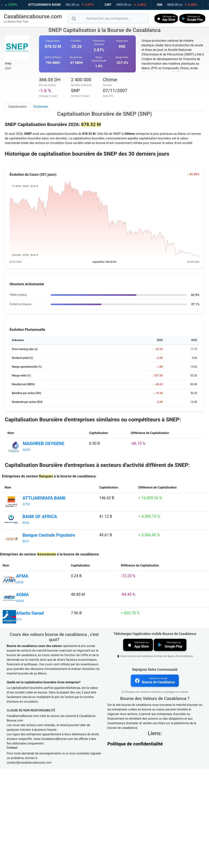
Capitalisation (17, 106)
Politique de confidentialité (135, 842)
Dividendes (41, 106)
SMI (170, 5)
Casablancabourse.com (33, 16)
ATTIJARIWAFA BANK (55, 5)
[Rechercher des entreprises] (107, 18)
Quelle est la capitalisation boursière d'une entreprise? (44, 781)
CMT (119, 5)
